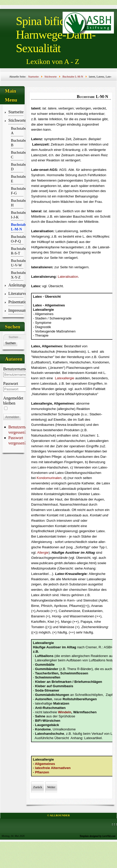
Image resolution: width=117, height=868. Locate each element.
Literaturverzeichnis (16, 293)
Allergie (43, 553)
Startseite (16, 112)
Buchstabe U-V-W (17, 263)
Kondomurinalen (49, 478)
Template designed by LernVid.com (98, 836)
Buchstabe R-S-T (17, 251)
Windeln (65, 712)
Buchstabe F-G (17, 191)
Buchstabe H (17, 203)
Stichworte (16, 120)
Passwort (11, 383)
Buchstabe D (17, 167)
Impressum (16, 310)
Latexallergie (65, 378)
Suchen (11, 343)
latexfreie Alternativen (53, 768)
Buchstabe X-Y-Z (17, 275)
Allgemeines (45, 764)
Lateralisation (68, 277)
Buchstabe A (17, 131)
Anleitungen (16, 285)
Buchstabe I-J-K (17, 215)
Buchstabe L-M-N (17, 227)
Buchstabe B (17, 143)
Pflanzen (42, 772)
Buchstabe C (17, 155)
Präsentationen (16, 302)
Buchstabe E (17, 179)
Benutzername (15, 369)
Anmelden (12, 417)
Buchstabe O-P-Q (17, 239)
